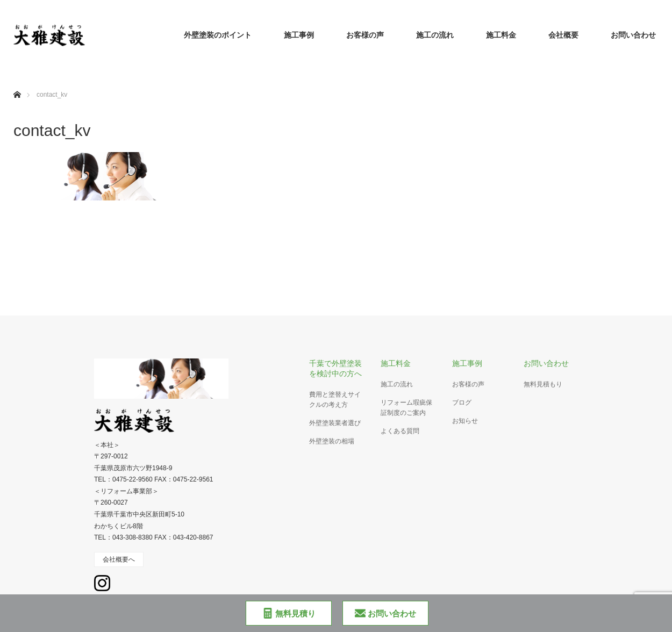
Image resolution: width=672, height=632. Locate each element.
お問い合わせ (633, 35)
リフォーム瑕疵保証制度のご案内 (406, 408)
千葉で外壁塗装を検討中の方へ (335, 368)
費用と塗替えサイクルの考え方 (335, 400)
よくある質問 (400, 431)
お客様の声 (365, 35)
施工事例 (299, 35)
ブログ (462, 403)
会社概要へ (119, 559)
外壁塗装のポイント (218, 35)
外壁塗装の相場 (332, 441)
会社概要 (563, 35)
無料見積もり (543, 384)
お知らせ (465, 421)
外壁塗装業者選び (335, 423)
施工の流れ (435, 35)
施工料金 (501, 35)
